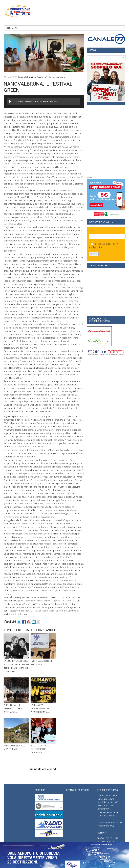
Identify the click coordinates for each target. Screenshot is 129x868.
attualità (24, 77)
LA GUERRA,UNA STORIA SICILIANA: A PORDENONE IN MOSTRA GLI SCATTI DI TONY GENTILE (16, 666)
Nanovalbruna (58, 77)
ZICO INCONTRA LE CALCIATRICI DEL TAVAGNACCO (40, 749)
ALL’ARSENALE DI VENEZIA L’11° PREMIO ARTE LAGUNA (15, 709)
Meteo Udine (92, 178)
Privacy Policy (111, 244)
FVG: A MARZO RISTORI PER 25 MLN (42, 663)
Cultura (33, 77)
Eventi (40, 77)
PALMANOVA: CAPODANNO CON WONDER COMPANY (40, 709)
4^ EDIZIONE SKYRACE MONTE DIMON (14, 747)
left (45, 77)
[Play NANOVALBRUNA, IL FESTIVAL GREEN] (10, 101)
